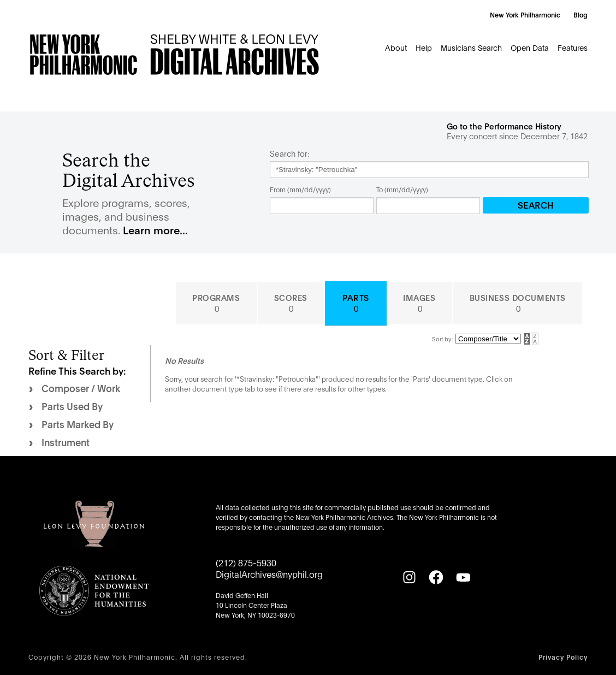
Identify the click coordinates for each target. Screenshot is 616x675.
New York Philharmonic (525, 14)
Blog (581, 14)
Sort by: (442, 339)
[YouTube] (463, 577)
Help (424, 47)
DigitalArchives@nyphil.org (269, 574)
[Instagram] (409, 577)
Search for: (289, 153)
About (396, 47)
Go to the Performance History (504, 126)
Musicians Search (471, 47)
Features (573, 47)
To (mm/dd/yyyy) (402, 189)
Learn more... (155, 230)
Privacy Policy (563, 657)
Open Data (530, 47)
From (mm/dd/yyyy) (300, 189)
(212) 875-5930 (246, 562)
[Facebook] (436, 577)
